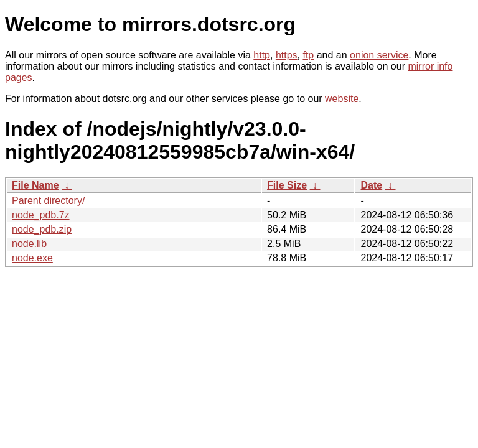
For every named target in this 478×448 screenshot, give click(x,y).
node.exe (32, 258)
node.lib (29, 244)
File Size (287, 185)
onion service (379, 55)
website (342, 99)
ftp (308, 55)
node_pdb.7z (41, 215)
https (287, 55)
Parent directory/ (48, 201)
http (262, 55)
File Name (35, 185)
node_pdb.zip (42, 229)
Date (371, 185)
